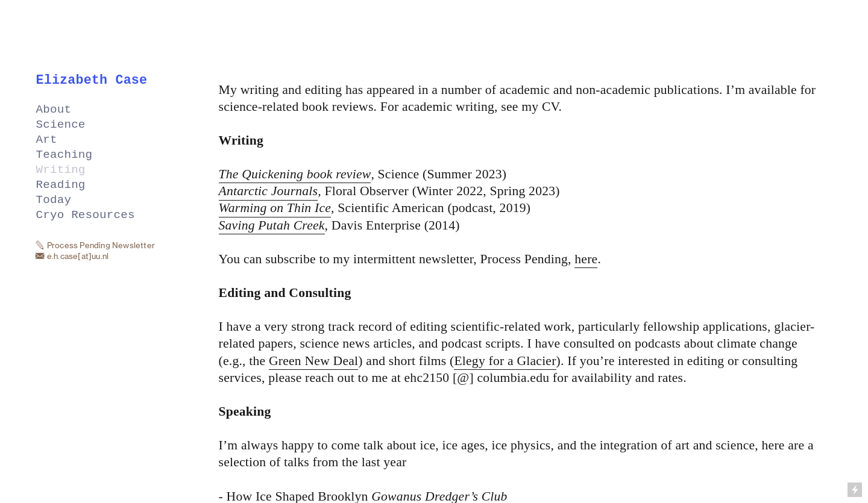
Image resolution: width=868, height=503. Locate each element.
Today (54, 200)
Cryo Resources (86, 215)
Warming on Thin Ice (275, 208)
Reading (61, 185)
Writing (61, 170)
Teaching (64, 155)
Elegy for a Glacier (505, 361)
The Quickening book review (295, 174)
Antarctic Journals (269, 191)
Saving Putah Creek (272, 225)
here (586, 259)
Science (61, 125)
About (54, 110)
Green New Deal (313, 361)
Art (47, 140)
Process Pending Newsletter (101, 245)
